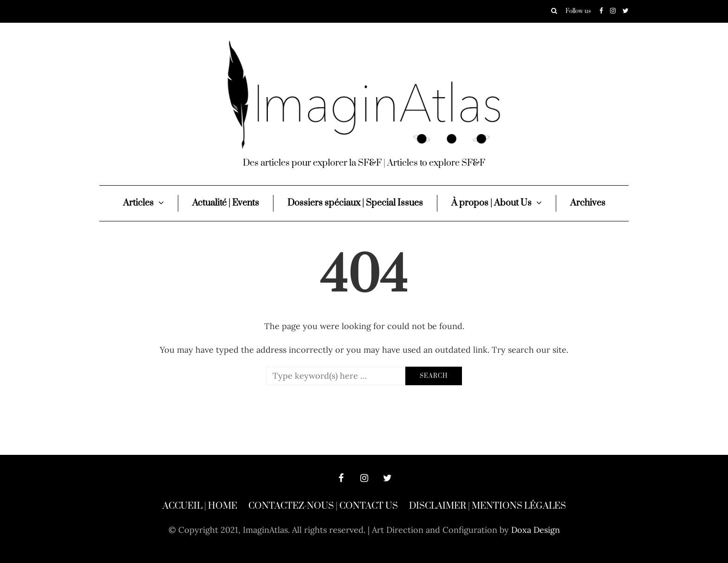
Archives (588, 203)
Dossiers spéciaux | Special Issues (355, 203)
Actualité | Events (226, 203)
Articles (138, 203)
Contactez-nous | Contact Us (323, 506)
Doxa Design (536, 530)
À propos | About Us (491, 203)
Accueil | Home (200, 506)
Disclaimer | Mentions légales (487, 506)
